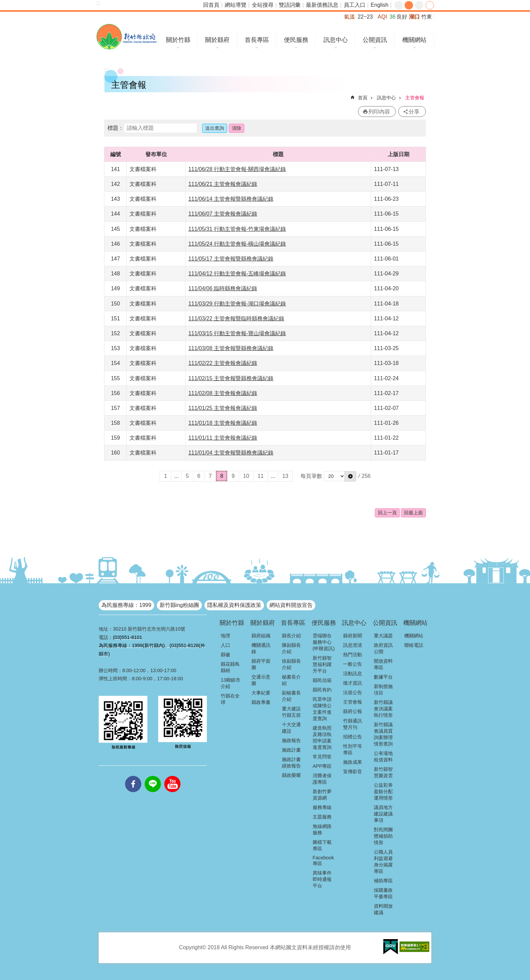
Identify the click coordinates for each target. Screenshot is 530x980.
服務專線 (322, 807)
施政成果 (353, 762)
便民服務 (296, 40)
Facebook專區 (323, 861)
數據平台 (383, 677)
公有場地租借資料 (383, 756)
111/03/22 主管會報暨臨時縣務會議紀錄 (236, 318)
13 (285, 476)
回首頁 (211, 5)
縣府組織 (261, 636)
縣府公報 (353, 711)
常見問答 (322, 757)
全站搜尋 (263, 5)
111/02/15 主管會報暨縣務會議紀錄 (231, 378)
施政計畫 (291, 750)
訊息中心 (336, 40)
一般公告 (353, 664)
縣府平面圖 (261, 664)
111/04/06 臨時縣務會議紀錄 (223, 288)
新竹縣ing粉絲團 (179, 605)
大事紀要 (261, 693)
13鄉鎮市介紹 (231, 683)
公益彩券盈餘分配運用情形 (383, 791)
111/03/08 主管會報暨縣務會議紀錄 (231, 348)
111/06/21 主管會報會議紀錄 (223, 184)
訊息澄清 (353, 645)
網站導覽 (236, 5)
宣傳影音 (353, 771)
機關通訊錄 (261, 648)
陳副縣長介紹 (291, 648)
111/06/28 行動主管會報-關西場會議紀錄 (237, 169)
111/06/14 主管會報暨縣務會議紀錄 (231, 199)
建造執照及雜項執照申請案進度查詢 (322, 738)
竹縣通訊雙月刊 (353, 724)
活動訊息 (353, 673)
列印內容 (379, 112)
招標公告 (353, 737)
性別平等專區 (353, 749)
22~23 (365, 17)
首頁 (363, 98)
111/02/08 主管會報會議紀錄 (223, 393)
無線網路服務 (322, 829)
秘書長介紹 (291, 680)
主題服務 (322, 817)
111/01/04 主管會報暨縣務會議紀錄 (231, 453)
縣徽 (225, 655)
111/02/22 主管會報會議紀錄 (223, 363)
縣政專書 (261, 702)
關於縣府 (217, 40)
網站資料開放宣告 (291, 605)
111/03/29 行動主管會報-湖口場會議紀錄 (237, 304)
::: (98, 3)
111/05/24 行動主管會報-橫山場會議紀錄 (237, 244)
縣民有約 (322, 690)
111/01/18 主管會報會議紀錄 (223, 423)
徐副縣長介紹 (291, 664)
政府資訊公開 (383, 648)
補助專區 (383, 881)
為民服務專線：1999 (126, 605)
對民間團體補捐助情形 (383, 836)
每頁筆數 (311, 476)
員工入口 (355, 5)
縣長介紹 (291, 636)
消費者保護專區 (322, 779)
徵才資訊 (353, 683)
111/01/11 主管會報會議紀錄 (223, 438)
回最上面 (413, 513)
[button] (350, 476)
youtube (172, 776)
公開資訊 (375, 40)
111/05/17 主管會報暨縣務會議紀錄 (231, 259)
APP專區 (322, 766)
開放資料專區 (383, 664)
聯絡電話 (414, 645)
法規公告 (353, 692)
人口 (225, 645)
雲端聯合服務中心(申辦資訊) (324, 642)
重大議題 (383, 636)
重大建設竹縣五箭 (291, 712)
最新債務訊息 (322, 5)
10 (246, 476)
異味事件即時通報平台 (322, 879)
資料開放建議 (383, 909)
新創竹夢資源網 (322, 795)
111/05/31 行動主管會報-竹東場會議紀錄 (237, 229)
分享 (430, 5)
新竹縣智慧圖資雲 (383, 772)
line (153, 776)
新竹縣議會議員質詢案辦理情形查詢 (383, 734)
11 (261, 476)
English (380, 5)
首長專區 (257, 40)
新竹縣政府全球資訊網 (127, 37)
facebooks (133, 776)
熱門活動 (353, 655)
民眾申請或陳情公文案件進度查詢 (322, 709)
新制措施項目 (383, 690)
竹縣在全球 (230, 699)
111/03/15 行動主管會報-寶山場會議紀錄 (237, 333)
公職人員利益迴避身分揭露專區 (383, 862)
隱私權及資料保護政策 (234, 605)
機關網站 (414, 40)
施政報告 (291, 740)
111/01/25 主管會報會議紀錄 (223, 408)
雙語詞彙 (290, 5)
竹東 (427, 17)
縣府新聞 (353, 636)
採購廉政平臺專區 (383, 893)
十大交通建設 (291, 728)
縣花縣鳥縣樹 (230, 667)
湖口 (414, 17)
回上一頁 (387, 513)
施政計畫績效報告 (291, 763)
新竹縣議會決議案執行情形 (383, 709)
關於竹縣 (178, 40)
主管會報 (415, 98)
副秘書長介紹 (291, 696)
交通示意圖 (261, 680)
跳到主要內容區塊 (4, 4)
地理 (225, 636)
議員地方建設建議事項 (383, 814)
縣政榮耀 (291, 775)
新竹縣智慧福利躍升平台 (322, 664)
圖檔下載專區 (322, 845)
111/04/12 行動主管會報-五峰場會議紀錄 (237, 274)
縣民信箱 (322, 680)
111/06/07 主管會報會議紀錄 (223, 214)
